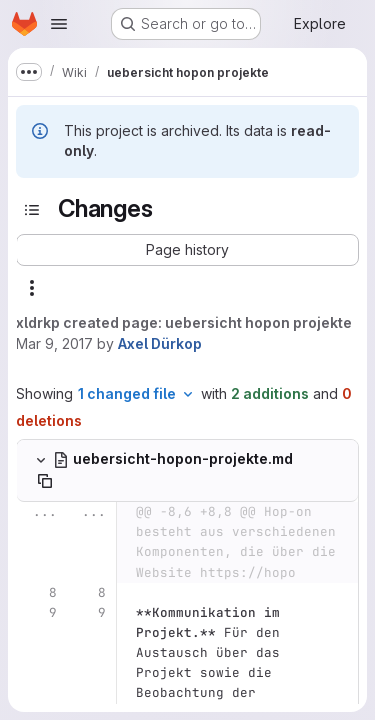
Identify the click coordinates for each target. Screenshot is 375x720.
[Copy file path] (45, 481)
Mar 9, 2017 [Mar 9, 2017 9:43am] (54, 343)
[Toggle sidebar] (32, 210)
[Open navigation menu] (59, 24)
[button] (187, 250)
